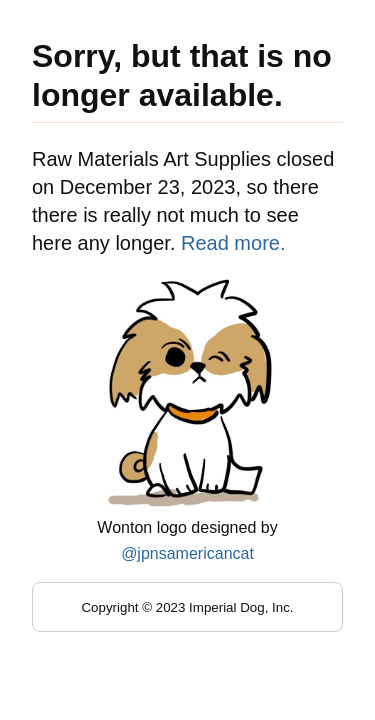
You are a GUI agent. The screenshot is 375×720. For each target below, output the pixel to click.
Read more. (233, 243)
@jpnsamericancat (187, 553)
